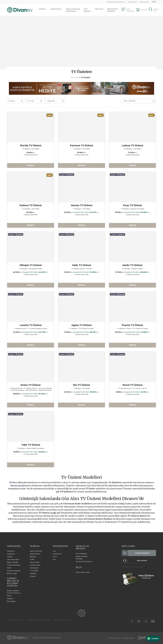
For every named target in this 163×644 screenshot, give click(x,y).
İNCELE (31, 165)
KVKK (9, 568)
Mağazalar (11, 554)
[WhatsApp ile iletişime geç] (152, 639)
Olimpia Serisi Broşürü (84, 561)
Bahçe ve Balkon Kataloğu (82, 557)
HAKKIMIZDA (132, 2)
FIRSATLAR (99, 9)
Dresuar (33, 576)
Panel (9, 596)
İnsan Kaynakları (13, 559)
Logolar (10, 557)
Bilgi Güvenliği (12, 562)
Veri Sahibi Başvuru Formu (63, 620)
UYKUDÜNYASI (87, 10)
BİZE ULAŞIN (145, 2)
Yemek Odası (35, 562)
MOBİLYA (42, 9)
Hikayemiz (11, 551)
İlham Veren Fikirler (83, 572)
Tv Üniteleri (34, 571)
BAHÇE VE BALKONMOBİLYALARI (73, 10)
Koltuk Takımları (36, 551)
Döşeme (10, 598)
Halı (54, 551)
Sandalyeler (34, 568)
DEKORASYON (56, 9)
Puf (54, 559)
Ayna (55, 557)
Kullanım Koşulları (14, 571)
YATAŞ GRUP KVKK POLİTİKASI (38, 620)
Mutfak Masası (35, 565)
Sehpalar (33, 573)
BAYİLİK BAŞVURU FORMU (116, 2)
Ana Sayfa (74, 77)
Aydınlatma (57, 554)
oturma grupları (19, 485)
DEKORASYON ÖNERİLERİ (112, 10)
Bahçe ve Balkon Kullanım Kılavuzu (14, 592)
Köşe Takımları (35, 554)
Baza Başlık (11, 601)
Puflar (32, 559)
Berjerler (33, 557)
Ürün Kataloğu (81, 554)
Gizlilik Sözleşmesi (14, 565)
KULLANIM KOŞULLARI (15, 620)
